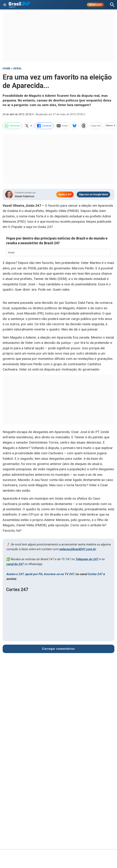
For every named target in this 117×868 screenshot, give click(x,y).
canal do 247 (15, 564)
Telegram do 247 (87, 559)
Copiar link (96, 126)
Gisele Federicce (25, 196)
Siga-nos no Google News (93, 194)
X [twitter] (28, 126)
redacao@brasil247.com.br (77, 549)
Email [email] (62, 126)
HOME (6, 68)
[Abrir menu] (5, 5)
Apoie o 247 (65, 194)
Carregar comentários (58, 649)
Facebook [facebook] (44, 126)
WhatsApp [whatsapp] (12, 126)
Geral (18, 68)
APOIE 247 (95, 5)
